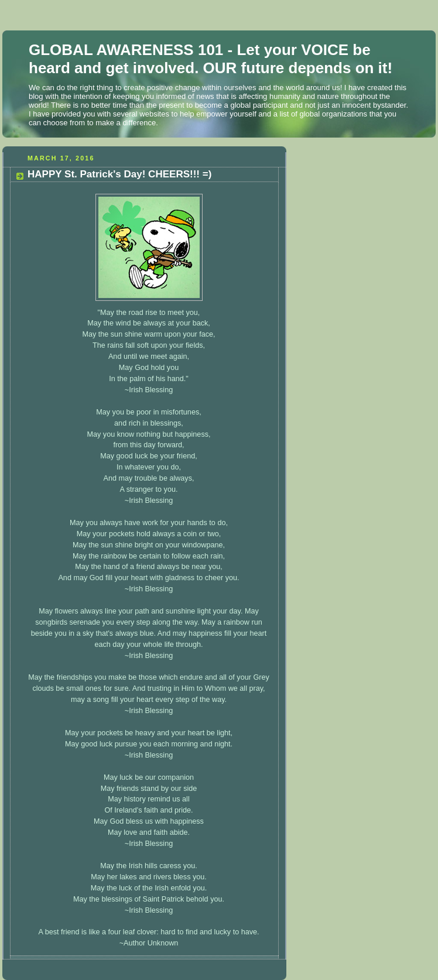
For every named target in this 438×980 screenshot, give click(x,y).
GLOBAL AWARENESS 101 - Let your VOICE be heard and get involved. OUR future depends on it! (211, 59)
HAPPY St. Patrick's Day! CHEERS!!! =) (119, 174)
